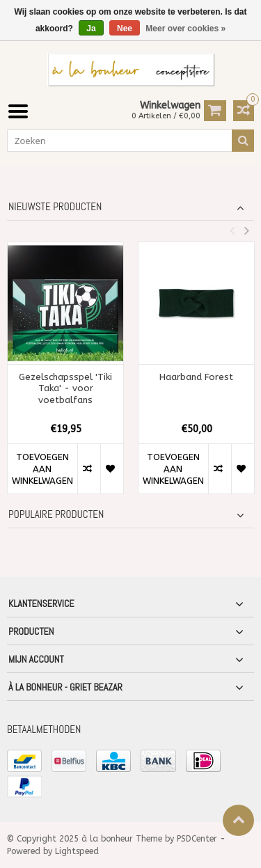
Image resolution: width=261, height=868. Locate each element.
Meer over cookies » (185, 29)
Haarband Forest (196, 377)
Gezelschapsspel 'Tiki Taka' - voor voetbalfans (65, 389)
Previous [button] (232, 230)
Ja (91, 29)
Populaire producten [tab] (56, 514)
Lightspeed (77, 851)
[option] (65, 375)
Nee (125, 29)
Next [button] (246, 230)
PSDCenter (197, 839)
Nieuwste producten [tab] (55, 207)
